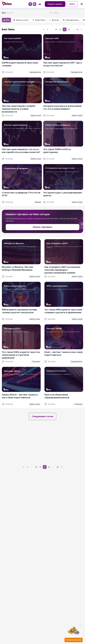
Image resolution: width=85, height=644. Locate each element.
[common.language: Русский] (40, 4)
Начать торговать (43, 227)
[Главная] (7, 4)
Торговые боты (35, 72)
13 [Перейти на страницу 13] (69, 29)
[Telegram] (30, 4)
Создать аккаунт (55, 4)
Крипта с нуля (36, 116)
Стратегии (36, 362)
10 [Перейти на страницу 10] (56, 29)
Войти (72, 4)
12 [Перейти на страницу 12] (65, 29)
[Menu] (82, 4)
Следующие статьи (42, 416)
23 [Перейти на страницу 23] (77, 29)
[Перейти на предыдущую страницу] (44, 29)
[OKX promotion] (42, 443)
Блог (4, 13)
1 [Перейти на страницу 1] (48, 29)
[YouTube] (34, 4)
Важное (38, 202)
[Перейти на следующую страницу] (81, 29)
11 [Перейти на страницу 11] (60, 29)
